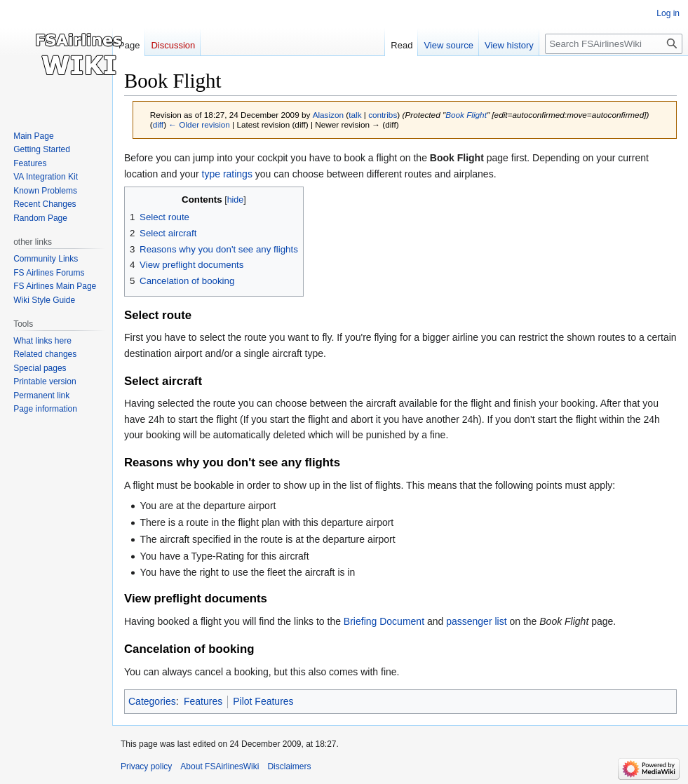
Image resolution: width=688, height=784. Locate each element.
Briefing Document (384, 621)
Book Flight (466, 115)
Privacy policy (146, 766)
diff (158, 124)
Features (203, 701)
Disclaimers (289, 766)
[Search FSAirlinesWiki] (614, 44)
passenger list (476, 621)
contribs (383, 115)
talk (355, 115)
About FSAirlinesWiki (220, 766)
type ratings (227, 174)
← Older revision (199, 124)
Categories (152, 701)
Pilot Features (263, 701)
